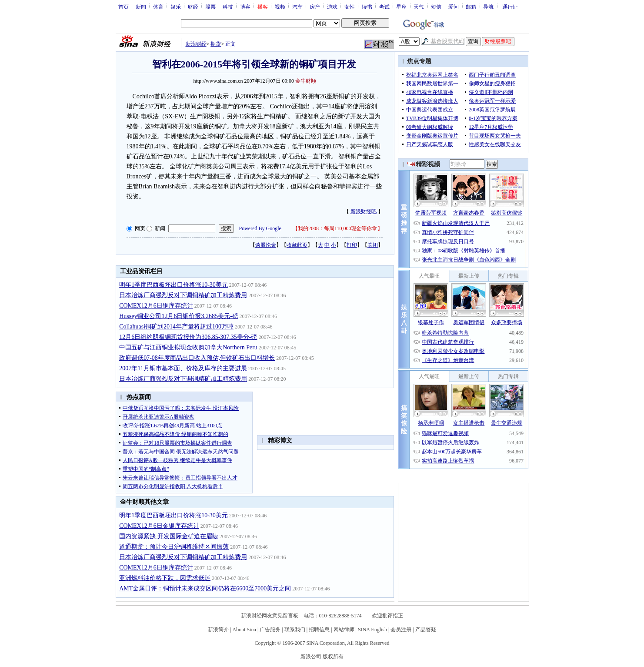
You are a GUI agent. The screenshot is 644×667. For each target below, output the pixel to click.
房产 (315, 7)
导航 (488, 7)
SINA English (372, 630)
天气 (419, 7)
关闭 (373, 245)
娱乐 (176, 7)
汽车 (297, 7)
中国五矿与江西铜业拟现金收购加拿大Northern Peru (188, 347)
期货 (216, 44)
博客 (245, 7)
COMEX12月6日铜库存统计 (156, 306)
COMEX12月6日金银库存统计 (159, 526)
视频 (280, 7)
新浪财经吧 (364, 211)
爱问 (454, 7)
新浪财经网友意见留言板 (270, 616)
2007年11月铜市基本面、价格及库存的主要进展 (183, 368)
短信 (436, 7)
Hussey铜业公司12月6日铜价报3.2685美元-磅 (179, 316)
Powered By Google (260, 228)
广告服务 (270, 630)
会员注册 (401, 630)
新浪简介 (218, 630)
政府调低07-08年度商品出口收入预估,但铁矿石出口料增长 (197, 358)
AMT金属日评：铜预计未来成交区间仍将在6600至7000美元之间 (205, 588)
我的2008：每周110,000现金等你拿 (338, 228)
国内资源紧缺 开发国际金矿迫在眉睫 (169, 536)
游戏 (332, 7)
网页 (140, 228)
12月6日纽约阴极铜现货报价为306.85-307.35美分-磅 (188, 337)
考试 (384, 7)
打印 (352, 245)
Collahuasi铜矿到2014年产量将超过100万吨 (176, 327)
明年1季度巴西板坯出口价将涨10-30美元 (174, 285)
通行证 (510, 7)
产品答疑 (426, 630)
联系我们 (295, 630)
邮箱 (471, 7)
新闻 (141, 7)
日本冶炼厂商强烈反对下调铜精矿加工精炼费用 (183, 295)
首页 (123, 7)
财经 (193, 7)
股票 (210, 7)
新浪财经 (196, 44)
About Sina (244, 630)
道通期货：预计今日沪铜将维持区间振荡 (174, 547)
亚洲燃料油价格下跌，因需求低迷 (165, 578)
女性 (350, 7)
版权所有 (333, 657)
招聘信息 (319, 630)
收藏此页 (297, 245)
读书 (367, 7)
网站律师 (344, 630)
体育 (158, 7)
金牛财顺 (306, 81)
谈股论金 (266, 245)
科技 (228, 7)
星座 (401, 7)
